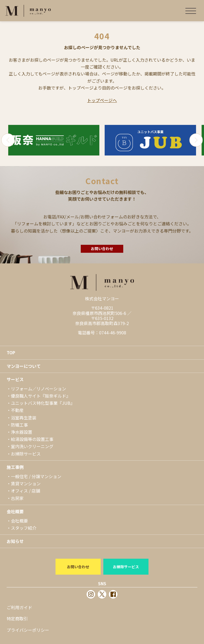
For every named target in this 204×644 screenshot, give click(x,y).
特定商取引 (17, 618)
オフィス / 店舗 (25, 491)
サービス (15, 379)
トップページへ (102, 100)
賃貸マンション (26, 483)
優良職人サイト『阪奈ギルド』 (41, 396)
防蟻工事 (19, 425)
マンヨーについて (24, 366)
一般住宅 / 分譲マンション (36, 476)
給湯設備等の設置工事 (32, 439)
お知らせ (15, 541)
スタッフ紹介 (24, 528)
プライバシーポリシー (28, 630)
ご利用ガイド (19, 607)
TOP (11, 352)
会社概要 (15, 511)
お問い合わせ (102, 249)
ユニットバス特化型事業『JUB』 (43, 403)
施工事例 (15, 467)
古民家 (17, 498)
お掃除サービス (26, 454)
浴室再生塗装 (24, 418)
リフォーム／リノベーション (39, 389)
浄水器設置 (22, 432)
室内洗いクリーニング (32, 446)
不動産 (17, 410)
